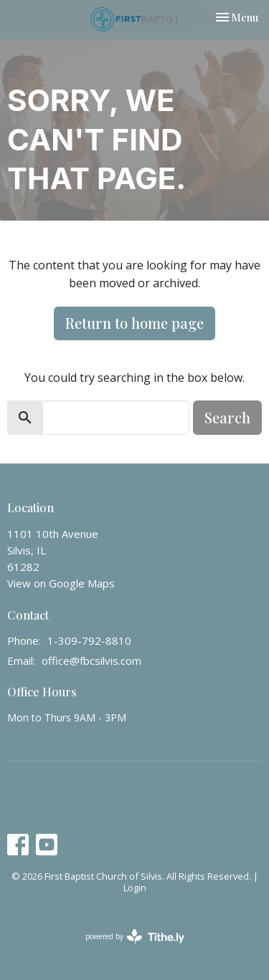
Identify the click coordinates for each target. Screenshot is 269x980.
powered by (135, 937)
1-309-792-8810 (89, 640)
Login (135, 888)
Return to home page (134, 323)
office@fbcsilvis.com (91, 660)
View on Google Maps (61, 583)
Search (227, 417)
